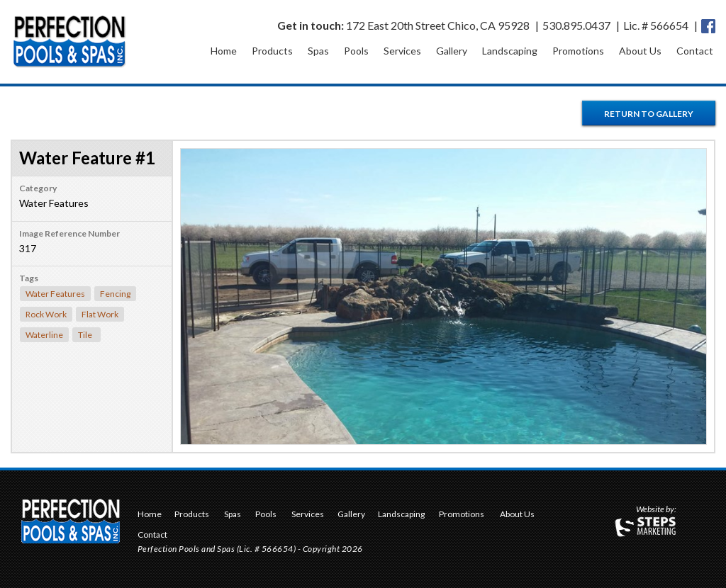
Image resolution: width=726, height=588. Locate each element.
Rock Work (46, 314)
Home (224, 51)
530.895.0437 (576, 25)
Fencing (115, 294)
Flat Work (100, 314)
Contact (695, 51)
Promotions (578, 51)
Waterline (44, 335)
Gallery (452, 51)
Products (272, 51)
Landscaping (510, 51)
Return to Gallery (649, 114)
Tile (85, 335)
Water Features (55, 294)
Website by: (656, 510)
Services (402, 51)
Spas (318, 51)
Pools (356, 51)
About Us (640, 51)
